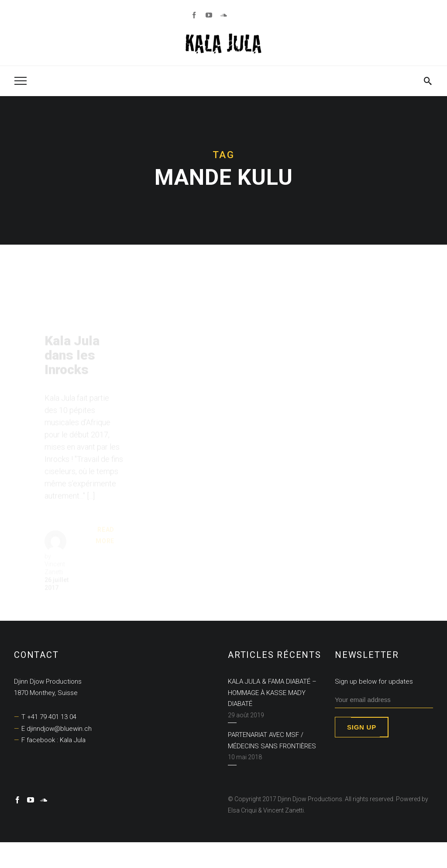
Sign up (362, 727)
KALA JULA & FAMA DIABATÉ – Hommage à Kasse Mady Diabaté (272, 693)
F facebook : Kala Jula (53, 740)
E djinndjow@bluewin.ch (57, 729)
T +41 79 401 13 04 (49, 717)
